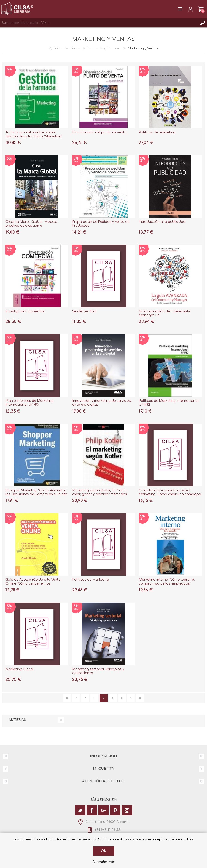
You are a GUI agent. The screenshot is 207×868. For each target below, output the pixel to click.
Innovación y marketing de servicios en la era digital (101, 403)
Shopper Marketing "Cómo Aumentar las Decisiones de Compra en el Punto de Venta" (36, 494)
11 (122, 698)
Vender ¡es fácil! (85, 311)
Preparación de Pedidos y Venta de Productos (101, 224)
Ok (104, 851)
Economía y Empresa (104, 48)
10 (113, 698)
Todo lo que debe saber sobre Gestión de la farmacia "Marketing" (34, 134)
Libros (75, 48)
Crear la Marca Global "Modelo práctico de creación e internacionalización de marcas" (32, 226)
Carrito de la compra (201, 9)
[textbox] (99, 23)
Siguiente (131, 698)
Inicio (59, 48)
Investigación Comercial (25, 311)
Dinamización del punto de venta (99, 132)
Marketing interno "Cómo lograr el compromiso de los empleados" (167, 582)
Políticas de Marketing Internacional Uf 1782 (169, 403)
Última (140, 698)
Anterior (76, 698)
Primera (67, 698)
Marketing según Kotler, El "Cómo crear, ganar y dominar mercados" (100, 492)
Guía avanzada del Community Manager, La (164, 313)
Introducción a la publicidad (162, 222)
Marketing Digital (20, 669)
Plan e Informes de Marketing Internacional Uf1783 (30, 403)
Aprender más (104, 862)
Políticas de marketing (157, 132)
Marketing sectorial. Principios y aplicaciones (98, 671)
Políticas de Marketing (91, 580)
